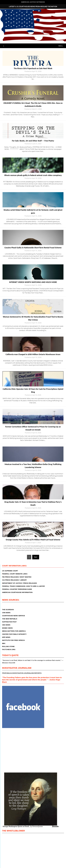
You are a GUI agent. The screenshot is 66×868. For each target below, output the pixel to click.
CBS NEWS (6, 625)
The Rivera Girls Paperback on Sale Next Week (33, 68)
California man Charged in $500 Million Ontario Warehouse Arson (33, 354)
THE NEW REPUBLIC (10, 619)
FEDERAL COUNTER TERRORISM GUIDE (17, 589)
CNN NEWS (6, 613)
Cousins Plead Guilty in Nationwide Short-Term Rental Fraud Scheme (33, 248)
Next (36, 557)
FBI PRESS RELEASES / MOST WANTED (17, 577)
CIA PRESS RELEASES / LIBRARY (14, 580)
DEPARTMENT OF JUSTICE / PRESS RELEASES (20, 583)
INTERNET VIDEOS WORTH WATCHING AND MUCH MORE (33, 282)
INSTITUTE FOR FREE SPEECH (13, 640)
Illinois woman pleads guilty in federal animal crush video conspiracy (33, 175)
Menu (61, 46)
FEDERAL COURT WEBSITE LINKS (15, 574)
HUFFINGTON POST (9, 622)
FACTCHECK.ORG (9, 649)
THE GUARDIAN (8, 610)
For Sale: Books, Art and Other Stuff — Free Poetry (33, 141)
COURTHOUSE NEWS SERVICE (14, 616)
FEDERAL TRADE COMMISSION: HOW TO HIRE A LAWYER (23, 586)
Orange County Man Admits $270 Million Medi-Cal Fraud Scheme (33, 540)
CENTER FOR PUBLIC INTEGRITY (14, 634)
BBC (4, 643)
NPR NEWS (6, 637)
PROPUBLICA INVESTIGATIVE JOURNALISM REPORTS (22, 673)
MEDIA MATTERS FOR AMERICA (14, 631)
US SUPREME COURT (10, 571)
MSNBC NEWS (7, 628)
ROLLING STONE (8, 646)
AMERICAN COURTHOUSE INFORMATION (17, 592)
